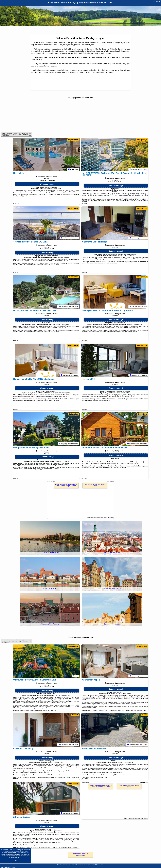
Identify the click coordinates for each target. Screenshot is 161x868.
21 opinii (122, 393)
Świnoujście (74, 277)
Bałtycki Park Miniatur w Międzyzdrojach (80, 855)
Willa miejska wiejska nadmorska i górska (95, 485)
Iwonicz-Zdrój (73, 783)
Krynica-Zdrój (142, 646)
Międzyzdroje (73, 140)
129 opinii (126, 256)
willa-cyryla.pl (156, 1)
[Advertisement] (80, 115)
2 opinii (63, 324)
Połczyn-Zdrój (73, 646)
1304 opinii (52, 189)
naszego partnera (35, 196)
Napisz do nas (100, 865)
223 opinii (145, 190)
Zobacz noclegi (47, 184)
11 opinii (125, 762)
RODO (20, 857)
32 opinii (54, 831)
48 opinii (61, 461)
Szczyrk (75, 715)
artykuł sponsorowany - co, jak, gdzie (140, 818)
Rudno (144, 715)
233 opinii (60, 257)
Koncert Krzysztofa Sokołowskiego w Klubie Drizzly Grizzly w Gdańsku (66, 485)
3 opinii (63, 695)
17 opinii (134, 324)
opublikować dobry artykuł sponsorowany (104, 518)
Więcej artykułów (51, 482)
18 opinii (123, 694)
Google (28, 849)
